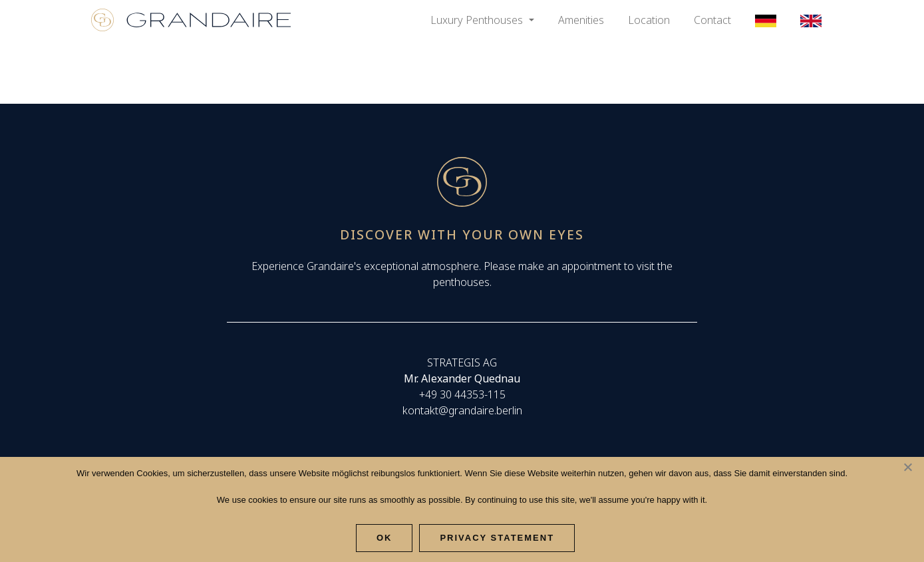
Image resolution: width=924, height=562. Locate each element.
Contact (712, 20)
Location (649, 20)
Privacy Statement (497, 538)
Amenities (581, 20)
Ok (385, 538)
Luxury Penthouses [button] (478, 20)
